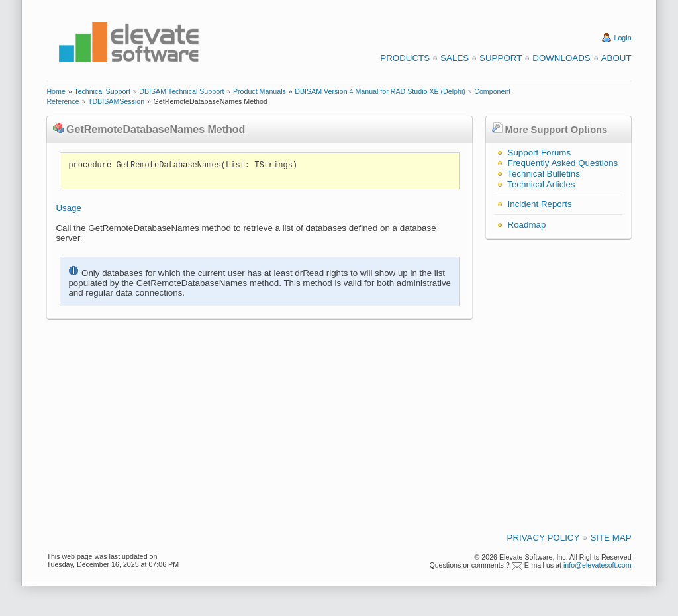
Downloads (561, 58)
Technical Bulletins (544, 174)
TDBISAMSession (116, 101)
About (616, 58)
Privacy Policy (544, 538)
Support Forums (540, 153)
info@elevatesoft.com (598, 565)
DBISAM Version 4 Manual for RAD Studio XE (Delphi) (380, 91)
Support (501, 58)
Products (405, 58)
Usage (69, 208)
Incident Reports (540, 204)
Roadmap (527, 225)
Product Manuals (260, 91)
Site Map (610, 538)
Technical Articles (541, 184)
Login (623, 38)
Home (56, 91)
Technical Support (102, 91)
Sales (455, 58)
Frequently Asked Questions (563, 163)
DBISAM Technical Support (181, 91)
